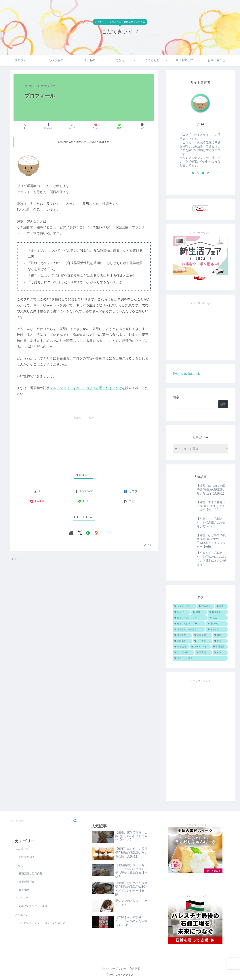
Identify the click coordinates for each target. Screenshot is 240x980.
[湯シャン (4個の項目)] (217, 624)
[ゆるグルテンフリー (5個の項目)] (190, 618)
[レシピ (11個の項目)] (182, 612)
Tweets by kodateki (187, 374)
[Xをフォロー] (80, 533)
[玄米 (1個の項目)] (220, 653)
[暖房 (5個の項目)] (218, 618)
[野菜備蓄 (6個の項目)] (218, 612)
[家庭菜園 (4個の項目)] (202, 635)
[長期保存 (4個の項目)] (183, 635)
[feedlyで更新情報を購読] (88, 533)
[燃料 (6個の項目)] (199, 612)
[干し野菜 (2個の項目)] (202, 641)
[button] (143, 126)
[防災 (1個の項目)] (220, 641)
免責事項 (135, 969)
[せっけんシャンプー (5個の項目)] (189, 624)
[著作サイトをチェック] (71, 533)
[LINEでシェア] (119, 126)
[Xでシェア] (25, 126)
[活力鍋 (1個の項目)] (204, 653)
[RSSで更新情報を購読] (96, 533)
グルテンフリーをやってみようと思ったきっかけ (86, 388)
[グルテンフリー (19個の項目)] (185, 606)
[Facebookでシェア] (48, 126)
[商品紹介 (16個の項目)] (206, 606)
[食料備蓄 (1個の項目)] (220, 647)
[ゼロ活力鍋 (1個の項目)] (184, 653)
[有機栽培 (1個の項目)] (181, 647)
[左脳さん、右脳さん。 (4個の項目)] (189, 630)
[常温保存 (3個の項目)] (183, 641)
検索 (176, 397)
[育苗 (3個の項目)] (220, 635)
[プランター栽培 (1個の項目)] (200, 658)
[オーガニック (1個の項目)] (200, 647)
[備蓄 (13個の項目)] (221, 606)
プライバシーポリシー (113, 969)
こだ (200, 125)
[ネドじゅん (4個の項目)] (217, 630)
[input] (44, 821)
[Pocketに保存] (96, 126)
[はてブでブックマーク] (72, 126)
